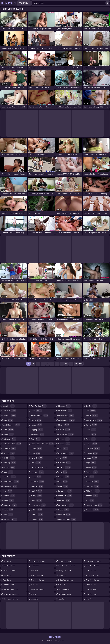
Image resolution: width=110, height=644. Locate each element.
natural (64, 430)
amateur (10, 411)
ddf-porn (10, 477)
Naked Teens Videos (66, 580)
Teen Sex (34, 594)
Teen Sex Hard (91, 589)
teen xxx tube (91, 571)
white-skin (93, 491)
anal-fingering (12, 425)
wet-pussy (92, 481)
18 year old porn (65, 594)
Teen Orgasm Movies (93, 561)
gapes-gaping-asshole (42, 444)
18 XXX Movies (64, 589)
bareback (10, 448)
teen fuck (7, 575)
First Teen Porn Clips (11, 589)
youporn (92, 510)
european (10, 519)
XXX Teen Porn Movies (67, 566)
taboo (91, 430)
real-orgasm (66, 505)
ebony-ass (10, 505)
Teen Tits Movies (92, 594)
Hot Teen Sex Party (38, 561)
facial (36, 411)
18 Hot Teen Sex (37, 575)
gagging (37, 430)
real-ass (64, 500)
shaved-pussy (94, 420)
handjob (37, 458)
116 (66, 364)
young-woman (94, 505)
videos (92, 458)
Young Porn (35, 599)
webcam (92, 472)
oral (63, 458)
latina (36, 500)
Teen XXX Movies (37, 580)
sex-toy (91, 406)
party (63, 481)
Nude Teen (35, 566)
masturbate (65, 411)
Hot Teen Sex (91, 585)
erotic (8, 510)
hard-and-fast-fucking (39, 468)
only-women (66, 453)
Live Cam (26, 3)
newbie (64, 439)
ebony (9, 500)
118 (76, 364)
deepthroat (10, 486)
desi (8, 491)
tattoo (91, 434)
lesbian (37, 510)
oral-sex (64, 463)
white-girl (92, 486)
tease (91, 439)
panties (64, 477)
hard (36, 463)
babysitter (10, 439)
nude (63, 448)
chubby (9, 458)
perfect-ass (65, 491)
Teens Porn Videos (38, 589)
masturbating (66, 415)
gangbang (38, 434)
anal (8, 420)
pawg (63, 486)
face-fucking (39, 406)
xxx (90, 500)
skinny (92, 425)
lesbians (37, 515)
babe (9, 430)
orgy (63, 472)
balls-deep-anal (12, 444)
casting (9, 453)
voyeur (91, 467)
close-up (10, 463)
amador (9, 406)
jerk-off (37, 491)
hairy (36, 453)
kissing (37, 496)
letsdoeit (37, 519)
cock (8, 472)
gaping (36, 448)
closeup (9, 467)
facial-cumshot (40, 415)
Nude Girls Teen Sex (11, 599)
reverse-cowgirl (67, 519)
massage (64, 406)
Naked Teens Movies (11, 594)
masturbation (66, 420)
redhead (64, 515)
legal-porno (38, 505)
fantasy (37, 425)
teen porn (7, 561)
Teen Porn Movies (92, 566)
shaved (92, 415)
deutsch (9, 496)
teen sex (34, 585)
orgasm (64, 467)
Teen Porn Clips (9, 566)
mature (64, 425)
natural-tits (66, 434)
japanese (37, 486)
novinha (64, 444)
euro (8, 515)
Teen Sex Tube (9, 585)
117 (71, 364)
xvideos (92, 496)
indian (36, 477)
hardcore (38, 472)
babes (9, 434)
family (36, 420)
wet (90, 477)
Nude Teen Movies (93, 575)
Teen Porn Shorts (65, 561)
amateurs (10, 415)
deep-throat (11, 481)
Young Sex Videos (65, 571)
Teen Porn (7, 580)
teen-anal (93, 448)
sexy (91, 411)
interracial (38, 481)
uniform (92, 453)
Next (81, 364)
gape (36, 439)
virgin (91, 463)
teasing (92, 444)
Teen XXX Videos (10, 571)
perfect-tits (65, 496)
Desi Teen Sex (63, 585)
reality (64, 510)
